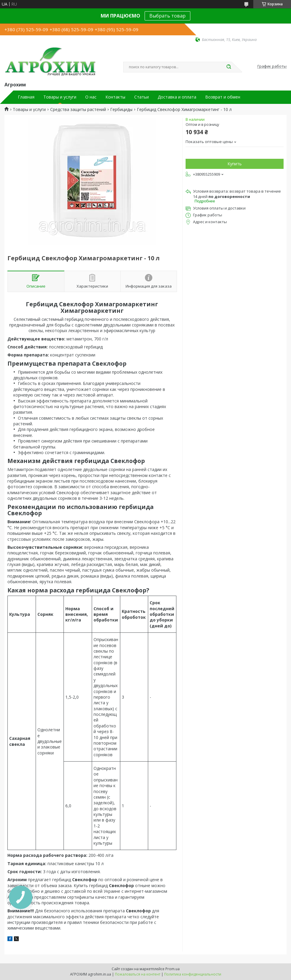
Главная (26, 97)
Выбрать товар (167, 16)
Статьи (141, 97)
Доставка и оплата (177, 97)
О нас (91, 97)
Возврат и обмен (223, 97)
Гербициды (121, 110)
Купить (235, 164)
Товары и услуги (60, 97)
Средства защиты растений (78, 110)
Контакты (115, 97)
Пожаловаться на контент (138, 974)
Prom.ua (173, 969)
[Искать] (229, 67)
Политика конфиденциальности (193, 974)
